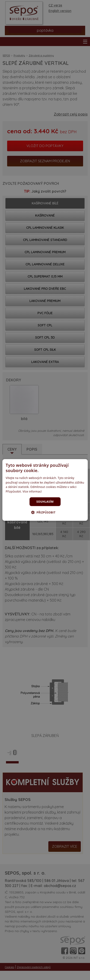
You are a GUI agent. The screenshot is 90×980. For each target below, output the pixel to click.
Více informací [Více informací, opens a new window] (32, 491)
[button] (45, 512)
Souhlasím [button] (45, 502)
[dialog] (45, 490)
